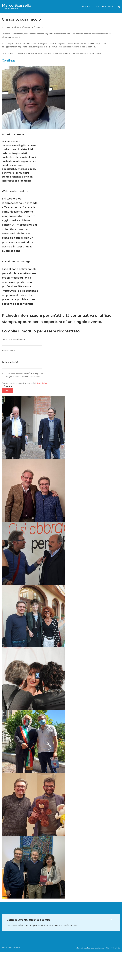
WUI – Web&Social (113, 948)
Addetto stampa (104, 6)
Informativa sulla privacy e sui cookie (90, 948)
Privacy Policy (41, 383)
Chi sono (85, 6)
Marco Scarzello (17, 5)
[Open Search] (119, 7)
